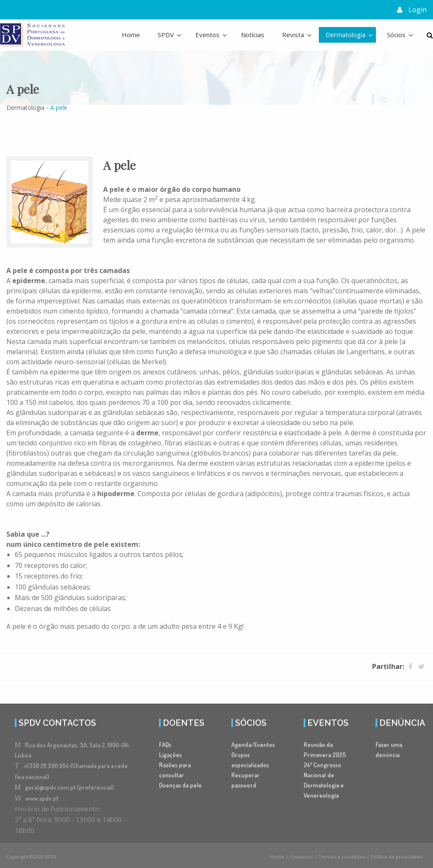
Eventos (207, 34)
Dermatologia (345, 34)
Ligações (170, 757)
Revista (293, 34)
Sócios (396, 34)
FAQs (165, 747)
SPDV (166, 34)
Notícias (253, 34)
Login (418, 9)
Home (131, 34)
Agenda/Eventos (253, 747)
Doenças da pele (180, 787)
